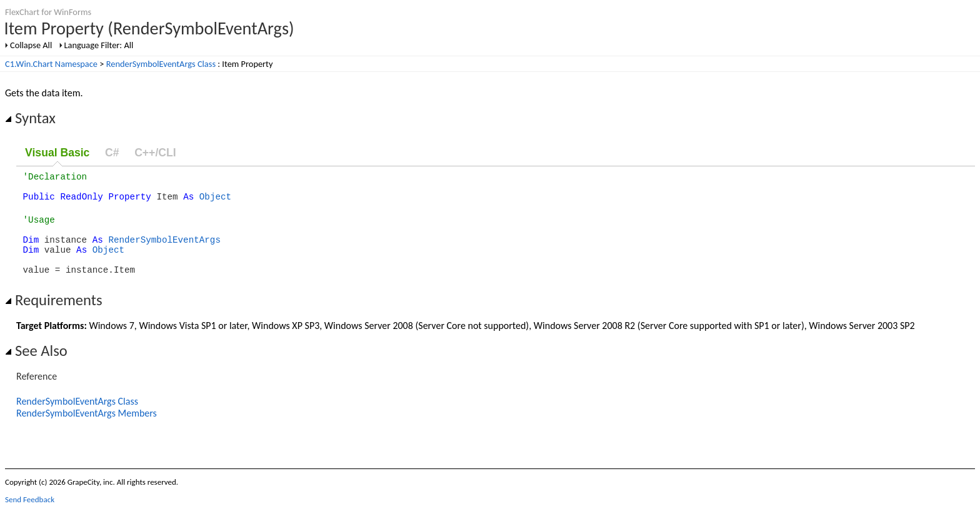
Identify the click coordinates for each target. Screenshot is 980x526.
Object (215, 202)
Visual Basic (57, 153)
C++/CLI (155, 153)
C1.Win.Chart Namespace (51, 64)
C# (112, 153)
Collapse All (31, 45)
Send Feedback (30, 516)
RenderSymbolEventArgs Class (161, 64)
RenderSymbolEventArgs (164, 250)
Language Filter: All (99, 45)
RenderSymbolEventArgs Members (87, 430)
